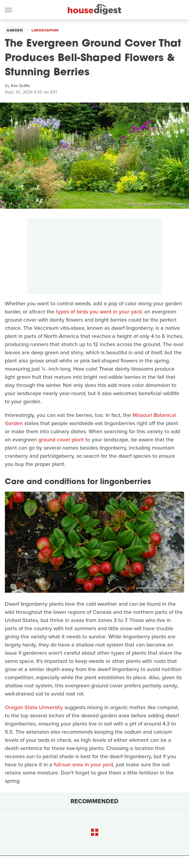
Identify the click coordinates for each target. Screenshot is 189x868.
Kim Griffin (21, 86)
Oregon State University (34, 707)
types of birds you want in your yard (99, 312)
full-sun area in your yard (83, 765)
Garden (15, 30)
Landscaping (45, 30)
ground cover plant (61, 440)
